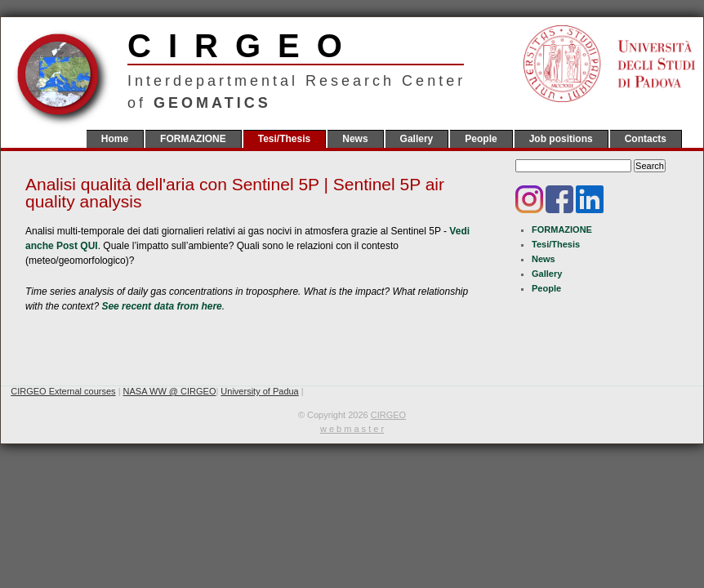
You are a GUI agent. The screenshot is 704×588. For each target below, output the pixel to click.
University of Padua (259, 391)
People (481, 139)
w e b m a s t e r (352, 429)
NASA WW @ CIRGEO (170, 391)
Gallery (417, 139)
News (355, 139)
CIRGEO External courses (63, 391)
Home (115, 139)
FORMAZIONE (193, 139)
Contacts (646, 139)
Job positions (561, 139)
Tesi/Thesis (284, 139)
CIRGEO (296, 46)
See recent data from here (161, 306)
